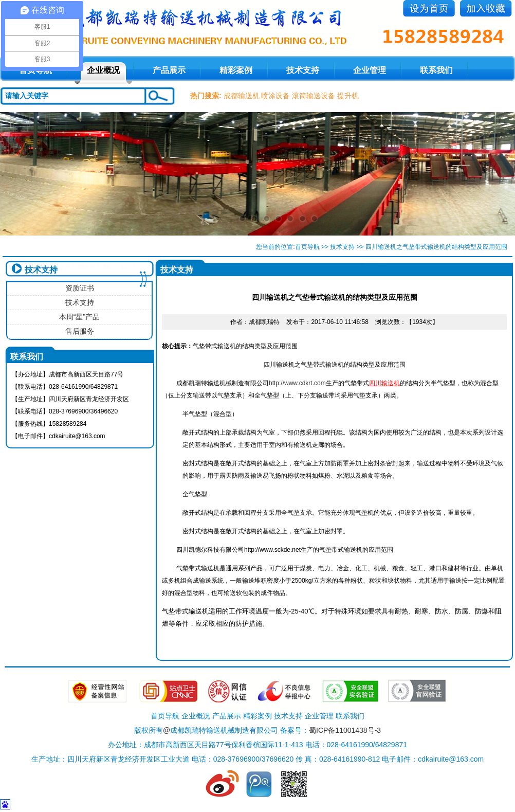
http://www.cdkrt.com (297, 383)
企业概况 (103, 70)
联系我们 (436, 70)
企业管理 (370, 70)
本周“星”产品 (79, 317)
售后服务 (80, 331)
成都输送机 (242, 96)
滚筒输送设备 (314, 96)
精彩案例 (236, 70)
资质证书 (80, 288)
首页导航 (307, 247)
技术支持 (303, 70)
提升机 (348, 96)
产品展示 (169, 70)
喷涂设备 (275, 96)
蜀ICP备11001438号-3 (345, 730)
